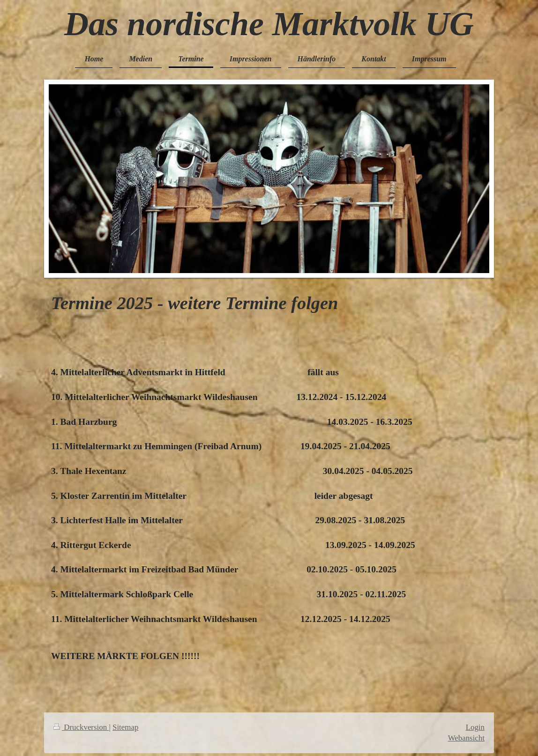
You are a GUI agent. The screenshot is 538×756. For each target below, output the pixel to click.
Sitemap (125, 727)
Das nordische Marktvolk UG (269, 24)
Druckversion (81, 727)
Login (475, 727)
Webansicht (466, 738)
